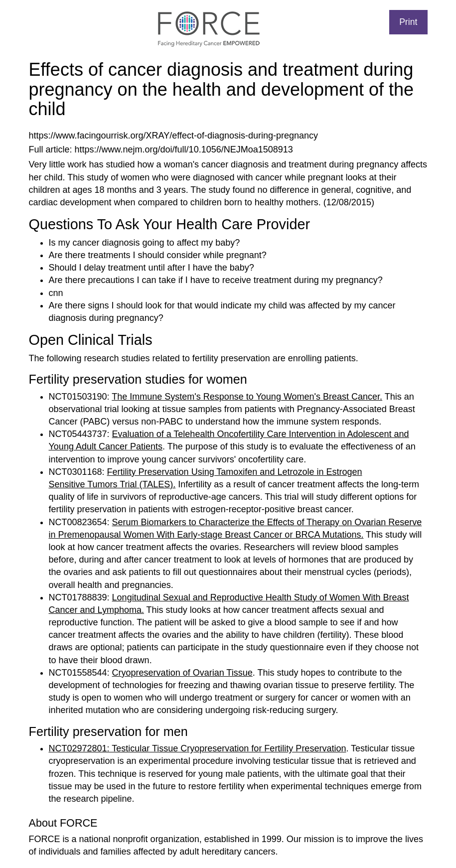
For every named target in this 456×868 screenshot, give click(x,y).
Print (408, 22)
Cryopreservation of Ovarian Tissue (182, 673)
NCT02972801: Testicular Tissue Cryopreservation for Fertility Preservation (198, 748)
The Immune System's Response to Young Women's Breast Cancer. (247, 397)
